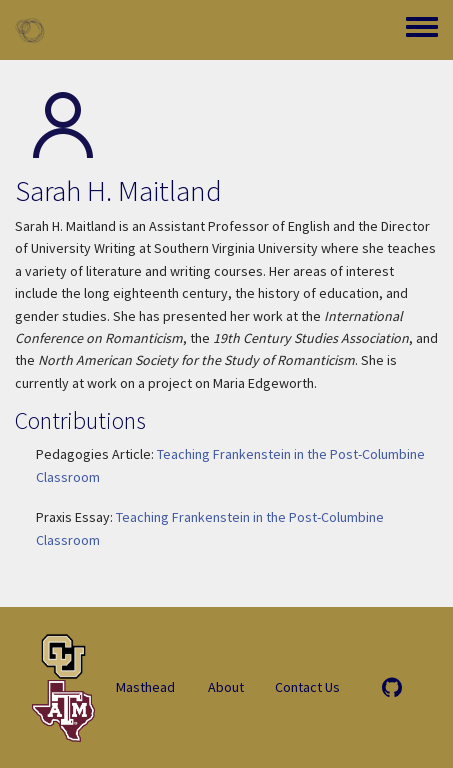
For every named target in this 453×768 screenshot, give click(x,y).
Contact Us (307, 687)
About (226, 687)
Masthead (145, 687)
